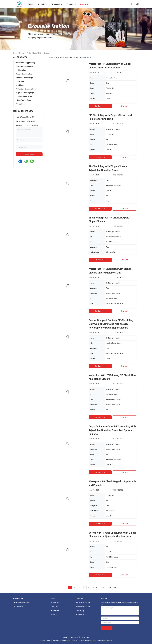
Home (15, 53)
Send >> (107, 628)
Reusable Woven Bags (24, 96)
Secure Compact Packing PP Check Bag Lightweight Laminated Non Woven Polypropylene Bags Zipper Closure (111, 324)
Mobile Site (74, 637)
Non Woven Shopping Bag (25, 63)
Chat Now (125, 106)
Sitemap (65, 637)
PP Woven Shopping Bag (25, 66)
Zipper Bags (20, 81)
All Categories (80, 615)
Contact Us (54, 614)
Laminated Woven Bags (24, 78)
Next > (95, 587)
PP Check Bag (21, 70)
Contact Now (29, 154)
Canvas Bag (20, 104)
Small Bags (20, 85)
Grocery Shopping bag (24, 74)
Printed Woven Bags (23, 100)
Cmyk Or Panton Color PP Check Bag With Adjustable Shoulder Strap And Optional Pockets (112, 430)
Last (102, 587)
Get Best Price (100, 106)
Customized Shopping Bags (26, 89)
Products (22, 53)
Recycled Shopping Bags (25, 93)
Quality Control (55, 610)
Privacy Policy (85, 637)
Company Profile (56, 602)
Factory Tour (54, 606)
